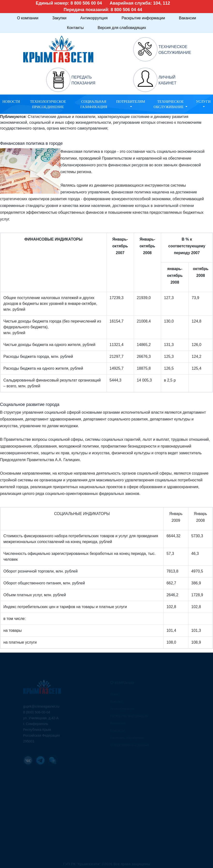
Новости (11, 102)
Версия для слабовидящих (122, 28)
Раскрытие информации (143, 18)
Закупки (59, 18)
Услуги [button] (203, 102)
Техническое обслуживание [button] (169, 104)
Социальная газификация (94, 104)
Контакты (75, 28)
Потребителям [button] (131, 102)
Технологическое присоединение (48, 104)
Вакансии (187, 18)
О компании (28, 18)
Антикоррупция (94, 18)
